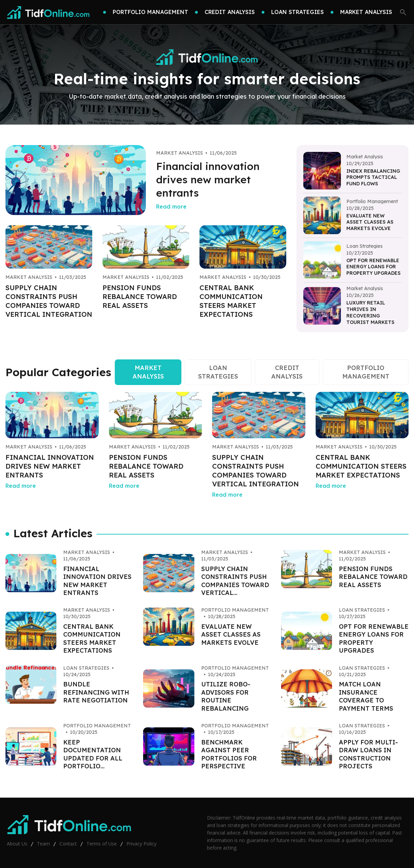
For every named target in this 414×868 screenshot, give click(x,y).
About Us (17, 844)
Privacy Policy (141, 844)
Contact (68, 844)
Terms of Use (102, 844)
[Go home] (49, 12)
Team (43, 844)
